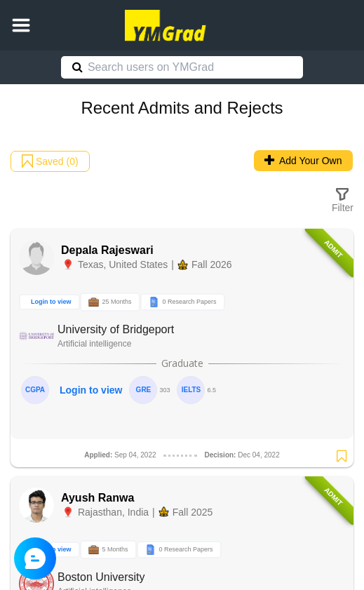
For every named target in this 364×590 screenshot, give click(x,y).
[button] (21, 25)
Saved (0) (50, 161)
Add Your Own (303, 161)
